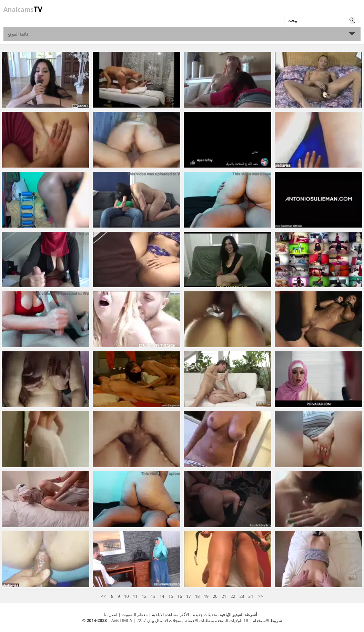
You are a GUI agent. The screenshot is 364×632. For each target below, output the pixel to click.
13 (153, 596)
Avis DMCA (122, 620)
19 (206, 596)
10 (127, 596)
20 (215, 596)
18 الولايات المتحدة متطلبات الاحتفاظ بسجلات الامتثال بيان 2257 (192, 620)
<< (104, 596)
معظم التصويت (135, 615)
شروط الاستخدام (267, 620)
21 (224, 596)
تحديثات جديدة (205, 615)
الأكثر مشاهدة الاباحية (170, 615)
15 (171, 596)
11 (135, 596)
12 (144, 596)
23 (242, 596)
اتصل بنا (110, 615)
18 (198, 596)
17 (189, 596)
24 (251, 596)
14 (162, 596)
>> (260, 596)
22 (233, 596)
